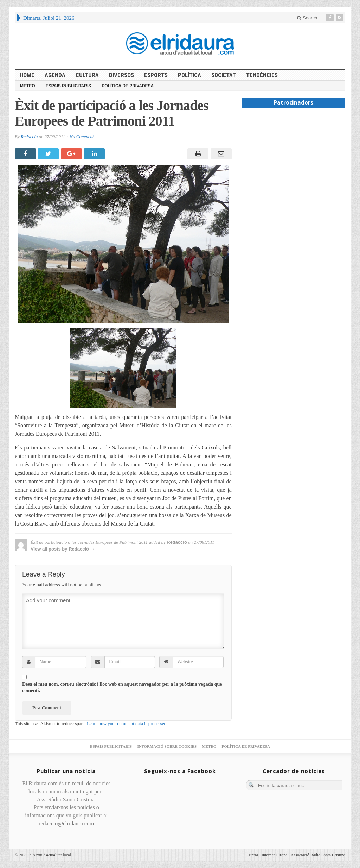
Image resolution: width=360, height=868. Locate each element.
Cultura (87, 75)
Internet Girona (275, 855)
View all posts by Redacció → (63, 549)
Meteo (28, 86)
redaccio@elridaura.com (66, 823)
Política (189, 75)
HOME (27, 75)
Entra (253, 855)
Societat (224, 75)
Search (307, 18)
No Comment (82, 136)
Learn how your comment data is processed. (127, 724)
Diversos (121, 75)
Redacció (29, 136)
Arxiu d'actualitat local (50, 855)
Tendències (262, 75)
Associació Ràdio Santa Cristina (318, 855)
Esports (156, 75)
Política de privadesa (128, 86)
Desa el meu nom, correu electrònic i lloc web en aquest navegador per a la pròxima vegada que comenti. (122, 687)
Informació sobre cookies (167, 746)
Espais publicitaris (69, 86)
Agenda (55, 75)
